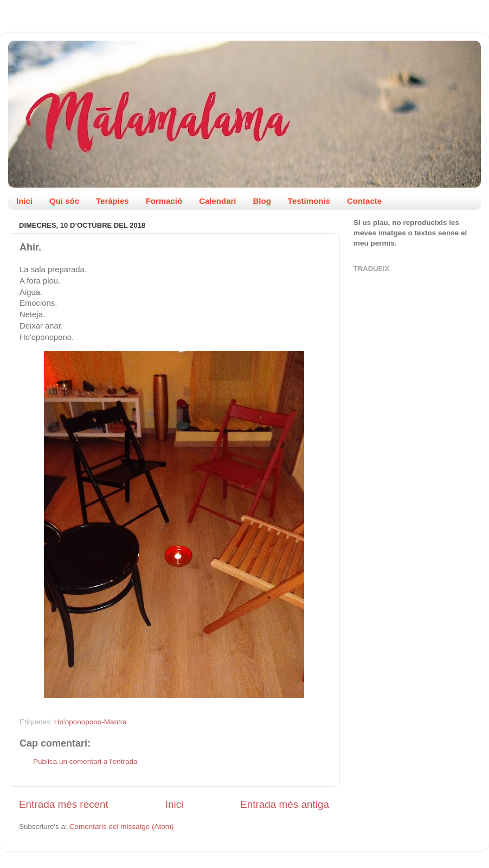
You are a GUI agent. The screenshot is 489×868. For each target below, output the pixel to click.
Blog (262, 201)
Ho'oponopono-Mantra (91, 722)
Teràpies (112, 201)
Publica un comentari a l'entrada (85, 761)
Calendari (217, 201)
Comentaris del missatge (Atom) (122, 827)
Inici (24, 201)
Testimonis (309, 201)
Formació (164, 201)
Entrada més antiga (285, 804)
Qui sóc (64, 201)
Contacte (364, 201)
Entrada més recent (64, 804)
